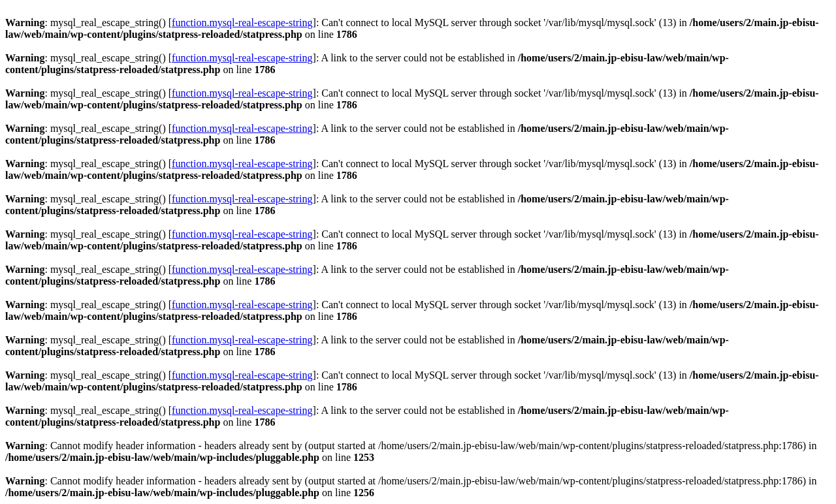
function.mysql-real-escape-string (242, 23)
